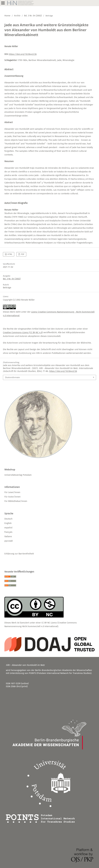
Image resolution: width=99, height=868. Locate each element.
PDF (22, 254)
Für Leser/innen (12, 492)
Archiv (17, 16)
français (8, 532)
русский (9, 541)
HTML (10, 254)
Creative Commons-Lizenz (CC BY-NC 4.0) (23, 332)
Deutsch (8, 519)
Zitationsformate (12, 377)
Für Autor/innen (12, 497)
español (8, 528)
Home (7, 16)
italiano (8, 536)
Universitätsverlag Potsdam (18, 475)
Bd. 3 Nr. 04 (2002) (33, 16)
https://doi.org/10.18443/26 (23, 54)
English (8, 523)
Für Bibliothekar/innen (16, 501)
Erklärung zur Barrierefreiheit (19, 554)
